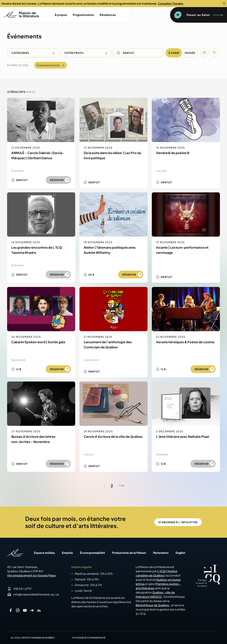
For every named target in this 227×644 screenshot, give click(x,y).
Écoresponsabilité (92, 553)
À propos (61, 15)
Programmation (83, 15)
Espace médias (44, 553)
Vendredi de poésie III (173, 153)
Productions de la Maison (129, 553)
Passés (190, 53)
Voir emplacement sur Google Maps (31, 575)
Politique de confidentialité (89, 638)
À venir (174, 53)
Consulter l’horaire (171, 3)
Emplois (67, 553)
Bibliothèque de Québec (153, 605)
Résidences (108, 15)
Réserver (57, 180)
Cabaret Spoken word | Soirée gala (38, 342)
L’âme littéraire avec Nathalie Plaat (183, 437)
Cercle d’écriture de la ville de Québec (113, 437)
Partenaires (161, 553)
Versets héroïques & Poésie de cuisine (185, 342)
